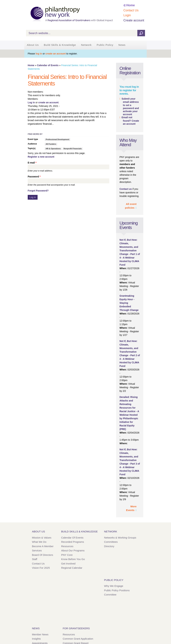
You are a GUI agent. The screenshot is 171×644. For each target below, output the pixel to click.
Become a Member (43, 546)
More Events (131, 508)
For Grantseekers (76, 628)
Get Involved (68, 564)
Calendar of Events (48, 65)
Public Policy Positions (117, 590)
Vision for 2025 (41, 568)
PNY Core (67, 555)
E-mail (32, 163)
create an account (55, 54)
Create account (134, 20)
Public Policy (105, 45)
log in (39, 54)
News (122, 45)
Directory (109, 546)
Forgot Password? (38, 191)
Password (34, 177)
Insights (36, 639)
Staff (35, 559)
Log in (31, 102)
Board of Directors (42, 555)
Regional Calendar (72, 568)
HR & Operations (53, 149)
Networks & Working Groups (120, 538)
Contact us (126, 189)
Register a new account (41, 157)
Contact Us (131, 10)
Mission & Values (42, 538)
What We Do (39, 542)
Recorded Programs (73, 542)
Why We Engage (114, 586)
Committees (111, 542)
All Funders (51, 144)
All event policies (131, 206)
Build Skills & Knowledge (60, 45)
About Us (33, 45)
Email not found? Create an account (130, 121)
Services (37, 550)
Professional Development (57, 139)
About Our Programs (73, 550)
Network (86, 45)
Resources (67, 546)
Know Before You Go (73, 559)
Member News (40, 634)
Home (131, 5)
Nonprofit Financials (73, 149)
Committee (110, 595)
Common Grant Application (78, 639)
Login (127, 15)
